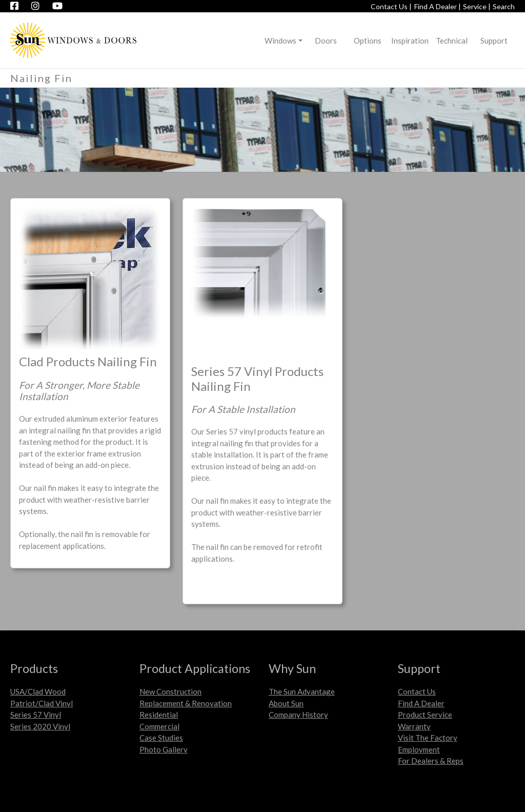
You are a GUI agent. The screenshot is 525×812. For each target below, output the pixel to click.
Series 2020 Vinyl (40, 726)
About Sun (286, 703)
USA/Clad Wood (38, 691)
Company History (298, 715)
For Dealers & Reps (431, 761)
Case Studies (161, 738)
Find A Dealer (421, 703)
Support (494, 41)
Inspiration (410, 41)
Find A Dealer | (438, 6)
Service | (477, 6)
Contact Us (417, 691)
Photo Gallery (164, 749)
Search (504, 6)
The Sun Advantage (302, 691)
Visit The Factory (428, 738)
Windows (280, 41)
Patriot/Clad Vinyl (42, 703)
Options (368, 41)
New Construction (170, 691)
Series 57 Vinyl (36, 715)
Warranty (414, 726)
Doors (326, 41)
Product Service (425, 715)
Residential (159, 715)
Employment (419, 749)
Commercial (159, 726)
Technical (452, 41)
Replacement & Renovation (186, 703)
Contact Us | (391, 6)
